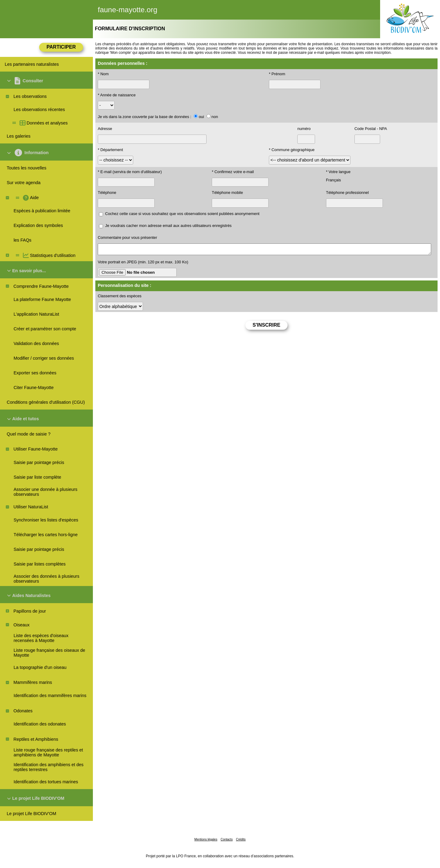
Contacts (227, 839)
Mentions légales (206, 839)
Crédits (241, 839)
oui (201, 117)
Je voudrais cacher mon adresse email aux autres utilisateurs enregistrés (168, 226)
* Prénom (277, 74)
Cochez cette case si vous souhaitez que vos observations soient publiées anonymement (182, 214)
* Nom (103, 74)
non (215, 117)
